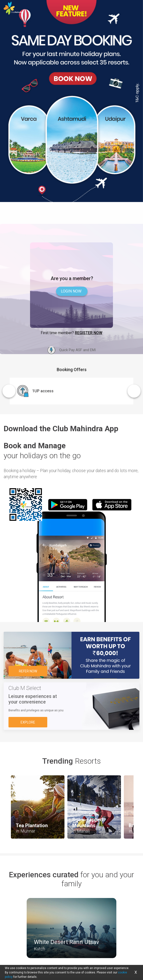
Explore (28, 722)
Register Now (89, 333)
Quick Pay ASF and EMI (72, 350)
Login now (71, 291)
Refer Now (28, 671)
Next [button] (134, 391)
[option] (71, 112)
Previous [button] (9, 391)
